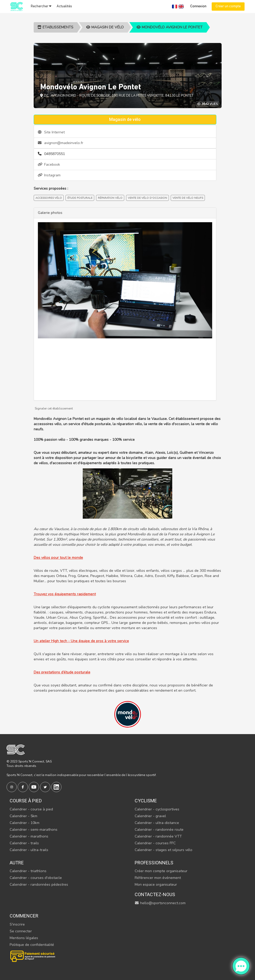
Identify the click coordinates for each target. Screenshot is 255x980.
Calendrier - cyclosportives (157, 809)
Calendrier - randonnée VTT (158, 836)
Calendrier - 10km (25, 823)
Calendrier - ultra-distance (157, 823)
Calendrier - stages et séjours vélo (164, 850)
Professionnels (154, 863)
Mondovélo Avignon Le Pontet (170, 27)
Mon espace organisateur (156, 885)
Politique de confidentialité (32, 945)
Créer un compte (228, 6)
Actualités (64, 6)
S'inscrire (17, 924)
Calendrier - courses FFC (155, 843)
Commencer (24, 916)
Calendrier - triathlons (28, 871)
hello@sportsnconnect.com (160, 903)
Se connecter (21, 931)
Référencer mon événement (158, 878)
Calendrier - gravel (150, 816)
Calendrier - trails (24, 843)
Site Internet (51, 132)
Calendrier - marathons (29, 836)
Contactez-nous (155, 894)
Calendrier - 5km (23, 816)
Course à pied (26, 801)
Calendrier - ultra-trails (29, 850)
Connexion (198, 6)
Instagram (49, 175)
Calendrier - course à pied (31, 809)
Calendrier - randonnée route (159, 830)
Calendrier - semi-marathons (34, 830)
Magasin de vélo (105, 27)
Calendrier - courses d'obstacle (36, 878)
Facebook (49, 165)
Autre (17, 863)
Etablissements (55, 27)
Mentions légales (24, 938)
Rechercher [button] (41, 6)
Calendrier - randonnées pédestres (39, 885)
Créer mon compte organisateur (161, 871)
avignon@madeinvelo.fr (61, 143)
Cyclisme (146, 801)
